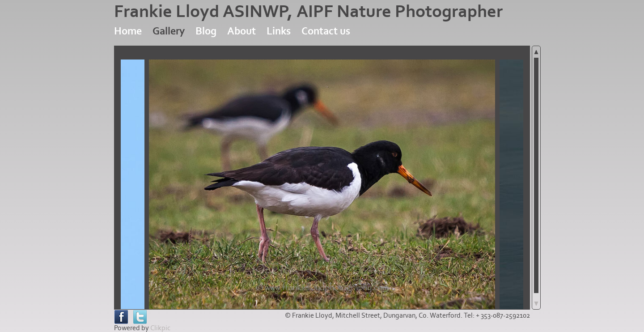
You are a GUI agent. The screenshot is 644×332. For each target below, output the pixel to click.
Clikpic (160, 328)
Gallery (169, 31)
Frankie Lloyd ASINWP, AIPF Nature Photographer (308, 12)
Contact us (326, 31)
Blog (206, 31)
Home (128, 31)
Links (279, 31)
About (241, 31)
